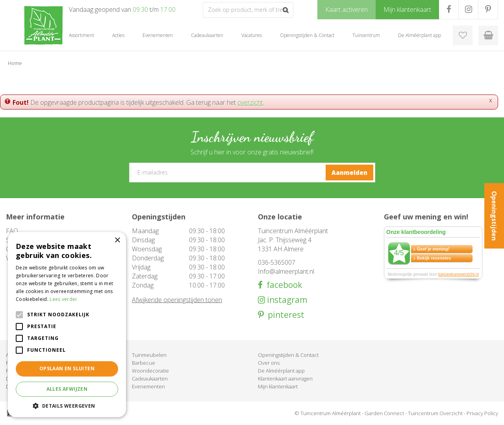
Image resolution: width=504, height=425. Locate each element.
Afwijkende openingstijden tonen (177, 300)
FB (449, 9)
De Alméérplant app (281, 371)
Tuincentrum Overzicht (435, 413)
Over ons (269, 363)
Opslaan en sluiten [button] (67, 368)
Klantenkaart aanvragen (285, 379)
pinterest (284, 315)
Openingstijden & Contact (288, 355)
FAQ (12, 231)
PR (488, 9)
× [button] (117, 240)
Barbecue (144, 363)
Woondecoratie (150, 371)
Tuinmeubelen (149, 355)
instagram (286, 300)
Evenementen (148, 386)
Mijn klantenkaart (278, 386)
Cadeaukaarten (150, 379)
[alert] (67, 325)
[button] (67, 406)
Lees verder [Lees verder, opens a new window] (63, 299)
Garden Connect (384, 413)
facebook (282, 285)
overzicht (250, 102)
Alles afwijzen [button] (67, 389)
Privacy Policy (482, 413)
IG (468, 9)
